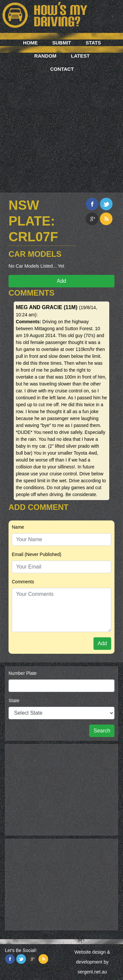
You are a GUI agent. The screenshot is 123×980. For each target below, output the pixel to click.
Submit (62, 43)
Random (46, 56)
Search (102, 731)
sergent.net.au (92, 972)
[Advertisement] (61, 124)
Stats (93, 43)
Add (61, 281)
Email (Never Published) (37, 554)
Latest (80, 56)
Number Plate (23, 673)
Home (30, 43)
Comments (23, 582)
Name (18, 527)
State (14, 701)
